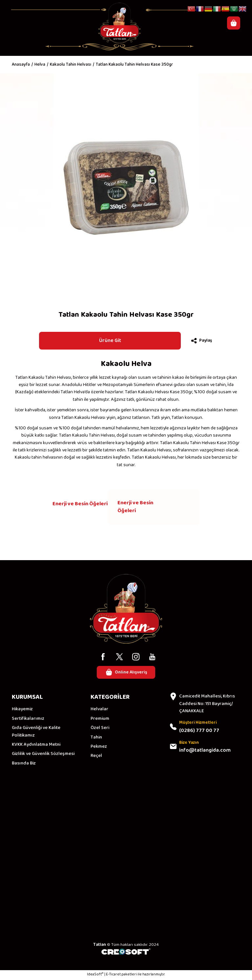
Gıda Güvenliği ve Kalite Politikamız (36, 732)
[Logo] (120, 23)
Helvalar (99, 710)
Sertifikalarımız (28, 719)
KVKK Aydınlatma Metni (36, 745)
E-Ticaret (113, 976)
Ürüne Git (110, 341)
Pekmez (99, 747)
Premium (100, 719)
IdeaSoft (95, 976)
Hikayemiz (22, 710)
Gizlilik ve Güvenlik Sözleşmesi (43, 755)
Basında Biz (24, 764)
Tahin (96, 738)
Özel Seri (100, 729)
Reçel (96, 757)
